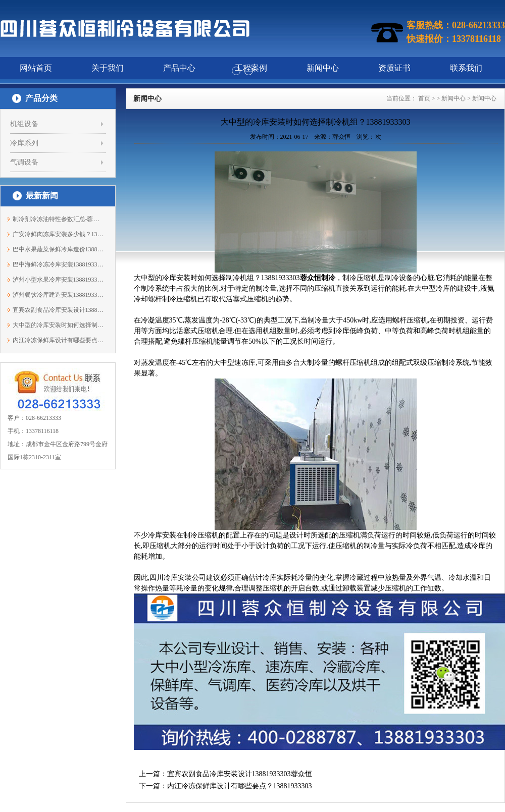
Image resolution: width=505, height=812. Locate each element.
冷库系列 (24, 143)
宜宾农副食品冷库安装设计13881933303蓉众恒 (58, 310)
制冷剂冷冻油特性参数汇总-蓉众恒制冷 (58, 219)
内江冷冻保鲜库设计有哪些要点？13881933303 (58, 340)
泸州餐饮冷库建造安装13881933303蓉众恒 (58, 295)
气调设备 (24, 162)
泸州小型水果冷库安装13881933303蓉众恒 (58, 280)
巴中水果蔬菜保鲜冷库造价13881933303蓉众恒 (58, 249)
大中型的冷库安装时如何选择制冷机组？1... (58, 325)
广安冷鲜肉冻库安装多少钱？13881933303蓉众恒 (58, 234)
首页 (424, 98)
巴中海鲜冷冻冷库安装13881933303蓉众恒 (58, 264)
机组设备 (24, 124)
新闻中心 (453, 98)
